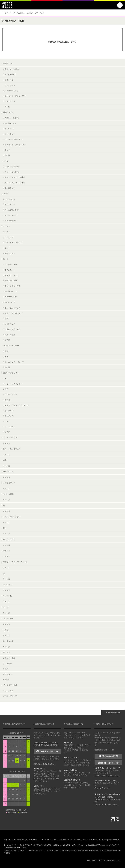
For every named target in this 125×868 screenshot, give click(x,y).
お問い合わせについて (105, 724)
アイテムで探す (19, 13)
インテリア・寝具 (10, 685)
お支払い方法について (74, 724)
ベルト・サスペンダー (13, 384)
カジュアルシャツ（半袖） (15, 177)
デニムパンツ (10, 205)
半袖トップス (8, 64)
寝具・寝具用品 (11, 696)
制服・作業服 (10, 335)
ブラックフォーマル (13, 286)
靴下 (6, 357)
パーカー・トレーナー (13, 139)
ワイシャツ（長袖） (13, 172)
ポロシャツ (9, 80)
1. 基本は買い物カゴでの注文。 (46, 743)
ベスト (7, 232)
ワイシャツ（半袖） (13, 167)
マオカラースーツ (12, 275)
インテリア (9, 691)
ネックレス (9, 416)
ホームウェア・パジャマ (14, 362)
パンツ (6, 194)
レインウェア (10, 324)
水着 (6, 319)
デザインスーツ (11, 281)
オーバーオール (11, 221)
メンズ (7, 443)
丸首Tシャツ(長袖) (12, 118)
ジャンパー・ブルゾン (13, 243)
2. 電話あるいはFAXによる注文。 (46, 745)
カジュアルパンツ (12, 210)
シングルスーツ (11, 265)
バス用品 (8, 663)
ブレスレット (10, 427)
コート (7, 248)
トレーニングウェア (13, 308)
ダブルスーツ (10, 270)
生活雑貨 (7, 652)
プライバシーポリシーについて (107, 776)
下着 (6, 351)
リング (7, 421)
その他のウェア (9, 302)
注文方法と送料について (45, 724)
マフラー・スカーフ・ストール (17, 405)
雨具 (6, 669)
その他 (7, 107)
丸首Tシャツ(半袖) (12, 69)
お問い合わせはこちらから (44, 764)
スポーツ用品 (8, 494)
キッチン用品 (10, 658)
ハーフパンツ (10, 199)
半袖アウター (10, 253)
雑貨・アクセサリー (11, 373)
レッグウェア (8, 641)
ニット (7, 150)
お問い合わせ (112, 804)
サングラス (9, 411)
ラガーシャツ (10, 85)
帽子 (6, 389)
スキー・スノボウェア (13, 313)
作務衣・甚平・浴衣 (13, 329)
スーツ (6, 259)
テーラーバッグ (11, 297)
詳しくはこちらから (102, 788)
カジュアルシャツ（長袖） (15, 183)
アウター (7, 226)
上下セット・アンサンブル (15, 96)
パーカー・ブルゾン (13, 91)
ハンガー (8, 674)
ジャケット (9, 237)
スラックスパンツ (12, 215)
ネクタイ (8, 400)
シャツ (6, 161)
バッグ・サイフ (11, 395)
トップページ (6, 13)
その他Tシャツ (10, 75)
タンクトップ (10, 101)
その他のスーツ (11, 291)
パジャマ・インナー (11, 346)
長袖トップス (8, 112)
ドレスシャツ (10, 188)
